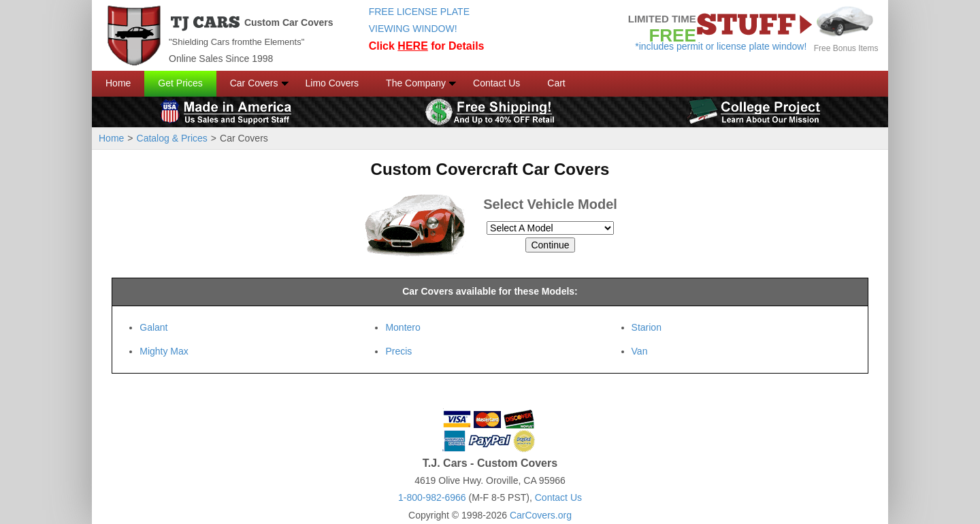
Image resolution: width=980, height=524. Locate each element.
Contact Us (496, 83)
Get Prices (180, 83)
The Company (416, 83)
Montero (403, 327)
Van (640, 351)
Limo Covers (332, 83)
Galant (153, 327)
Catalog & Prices (172, 138)
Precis (398, 351)
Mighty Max (164, 351)
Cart (556, 83)
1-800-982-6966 (432, 497)
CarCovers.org (541, 515)
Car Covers (254, 83)
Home (118, 83)
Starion (647, 327)
